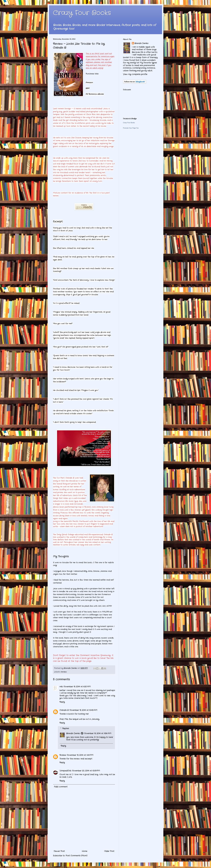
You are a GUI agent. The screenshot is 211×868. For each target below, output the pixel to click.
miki (61, 687)
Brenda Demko (73, 733)
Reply (62, 702)
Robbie (63, 755)
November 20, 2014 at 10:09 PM (86, 771)
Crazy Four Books (82, 13)
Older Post (109, 851)
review (64, 672)
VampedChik (65, 771)
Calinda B (64, 710)
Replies (66, 728)
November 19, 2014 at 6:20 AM (77, 687)
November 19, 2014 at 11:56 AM (98, 733)
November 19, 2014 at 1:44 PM (80, 755)
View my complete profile (135, 74)
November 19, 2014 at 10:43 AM (83, 710)
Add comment (61, 787)
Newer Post (59, 851)
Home (85, 851)
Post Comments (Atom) (77, 856)
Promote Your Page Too (131, 128)
